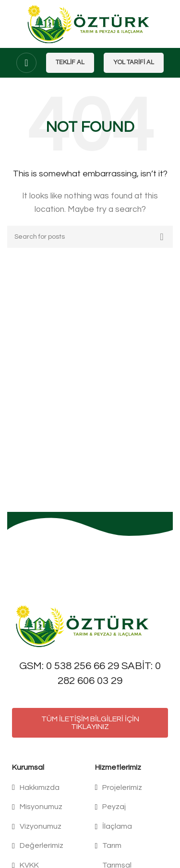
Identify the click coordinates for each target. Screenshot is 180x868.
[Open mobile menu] (26, 63)
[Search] (90, 237)
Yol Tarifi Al (134, 62)
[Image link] (84, 625)
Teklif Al (70, 62)
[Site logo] (90, 23)
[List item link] (49, 788)
